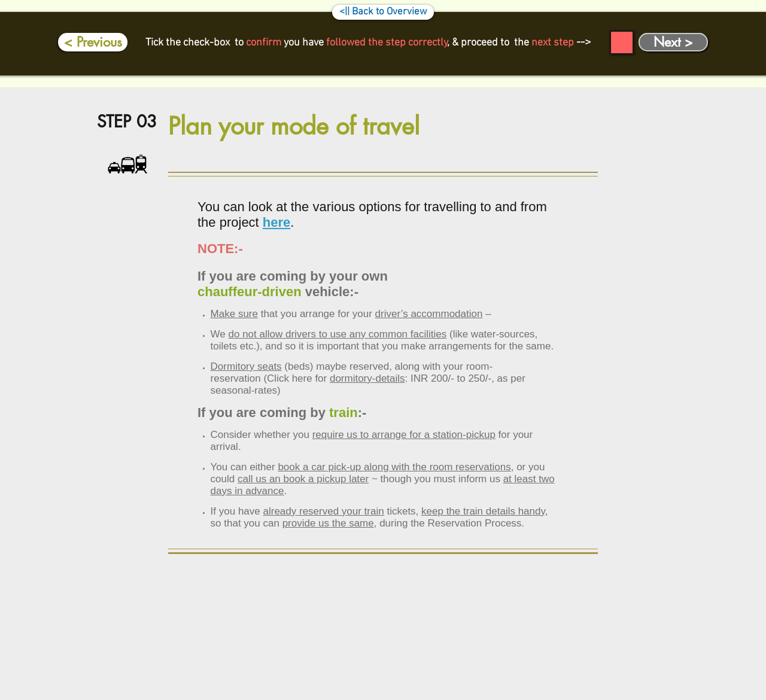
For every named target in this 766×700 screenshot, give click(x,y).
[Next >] (673, 42)
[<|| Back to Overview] (383, 12)
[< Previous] (93, 42)
